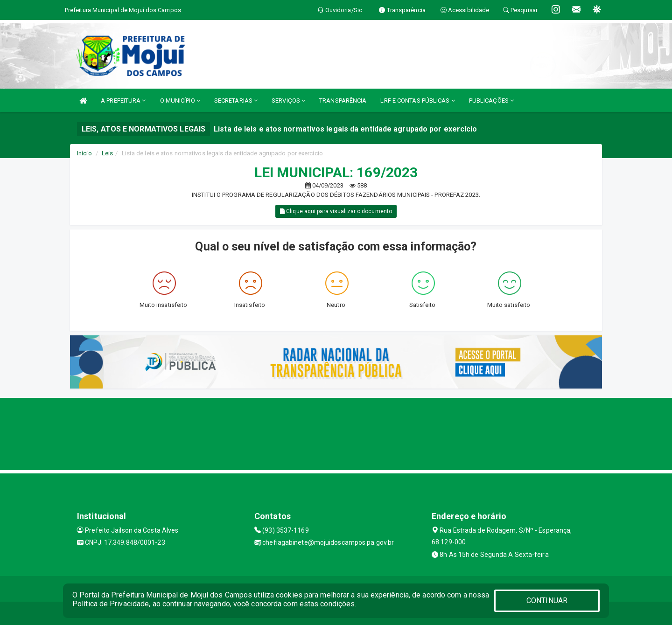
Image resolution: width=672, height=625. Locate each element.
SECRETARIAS (236, 101)
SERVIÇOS (288, 101)
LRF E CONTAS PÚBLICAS (417, 101)
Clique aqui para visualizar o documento (336, 211)
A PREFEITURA (123, 101)
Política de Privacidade (111, 604)
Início (84, 153)
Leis (107, 153)
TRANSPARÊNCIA (343, 101)
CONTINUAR (547, 601)
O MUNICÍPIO (180, 101)
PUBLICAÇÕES (491, 101)
